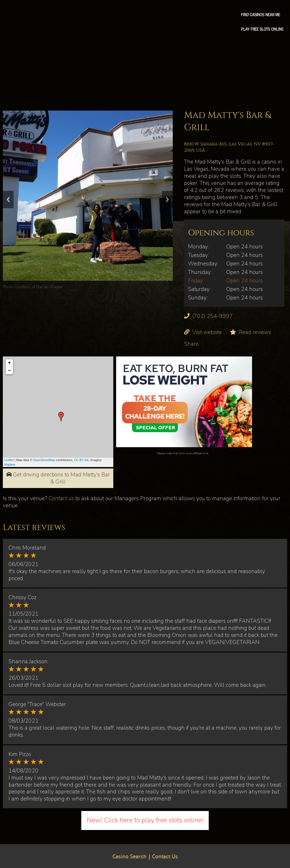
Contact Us (165, 857)
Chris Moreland (27, 548)
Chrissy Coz (23, 597)
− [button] (9, 371)
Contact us (61, 499)
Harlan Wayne (49, 287)
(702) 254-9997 (213, 316)
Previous (8, 199)
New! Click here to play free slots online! (145, 820)
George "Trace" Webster (37, 704)
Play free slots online (262, 29)
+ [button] (9, 363)
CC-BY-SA (81, 460)
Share (191, 344)
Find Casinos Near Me (261, 14)
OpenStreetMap (44, 460)
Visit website (207, 332)
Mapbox (10, 464)
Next (167, 199)
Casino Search (129, 857)
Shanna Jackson (28, 662)
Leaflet (9, 460)
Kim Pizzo (20, 754)
